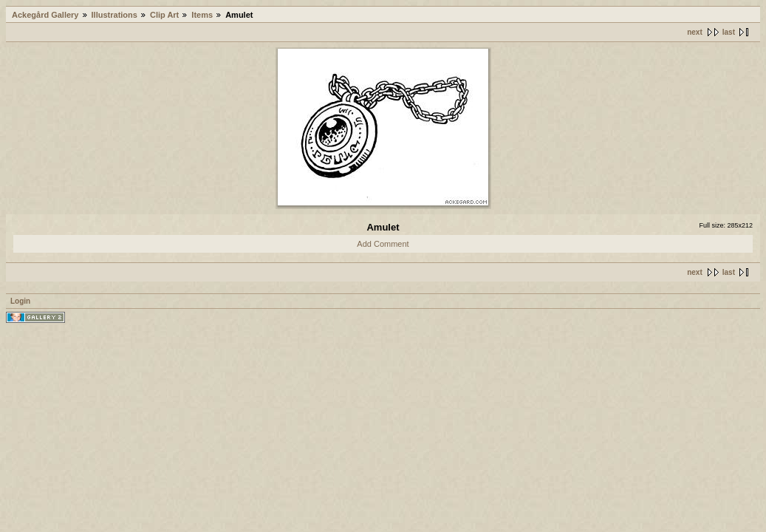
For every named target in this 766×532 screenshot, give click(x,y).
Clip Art (164, 15)
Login (20, 301)
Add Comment (383, 244)
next (695, 32)
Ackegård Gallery (45, 15)
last (729, 32)
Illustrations (114, 15)
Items (202, 15)
